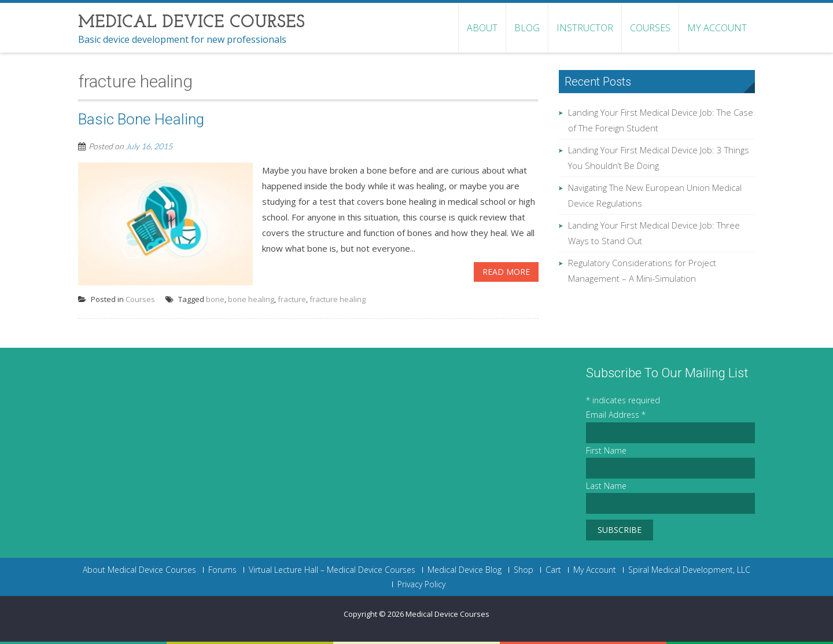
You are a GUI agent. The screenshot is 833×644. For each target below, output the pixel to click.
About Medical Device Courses (139, 570)
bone (215, 299)
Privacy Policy (421, 584)
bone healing (251, 299)
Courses (650, 28)
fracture (292, 299)
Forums (222, 570)
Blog (527, 28)
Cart (553, 570)
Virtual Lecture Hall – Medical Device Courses (332, 570)
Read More (506, 272)
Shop (524, 570)
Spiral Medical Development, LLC (689, 570)
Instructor (585, 28)
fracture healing (338, 299)
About (482, 28)
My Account (717, 28)
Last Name (606, 486)
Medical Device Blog (465, 570)
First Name (606, 450)
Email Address (616, 415)
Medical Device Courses (447, 614)
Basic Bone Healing (141, 119)
